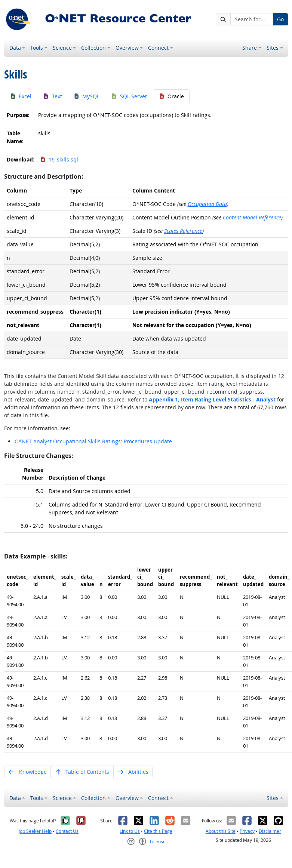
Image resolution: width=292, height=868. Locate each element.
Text (52, 96)
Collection (93, 48)
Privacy (247, 831)
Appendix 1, (212, 399)
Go (280, 19)
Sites (273, 48)
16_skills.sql (59, 159)
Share (250, 48)
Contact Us (67, 831)
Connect (158, 48)
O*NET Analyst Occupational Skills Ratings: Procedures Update (93, 441)
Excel (21, 96)
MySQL (87, 96)
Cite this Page (158, 831)
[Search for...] (252, 19)
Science (62, 48)
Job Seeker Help (35, 831)
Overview (127, 48)
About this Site (221, 831)
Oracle (171, 96)
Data (15, 48)
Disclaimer (270, 831)
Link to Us (130, 831)
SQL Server (129, 96)
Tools (37, 48)
